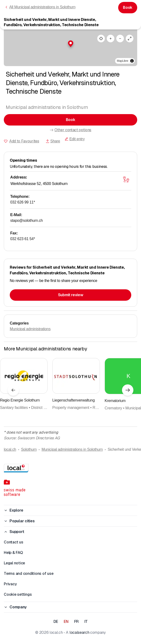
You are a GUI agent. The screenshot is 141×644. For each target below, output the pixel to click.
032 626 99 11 (23, 202)
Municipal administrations (30, 329)
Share (53, 141)
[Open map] (126, 179)
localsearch (79, 632)
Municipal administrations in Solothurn (72, 449)
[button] (71, 44)
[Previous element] (13, 390)
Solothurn (29, 449)
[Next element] (128, 390)
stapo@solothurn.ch (27, 220)
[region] (70, 48)
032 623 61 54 (23, 239)
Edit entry (75, 139)
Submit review (71, 295)
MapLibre (123, 61)
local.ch (10, 449)
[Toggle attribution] (132, 61)
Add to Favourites (24, 141)
